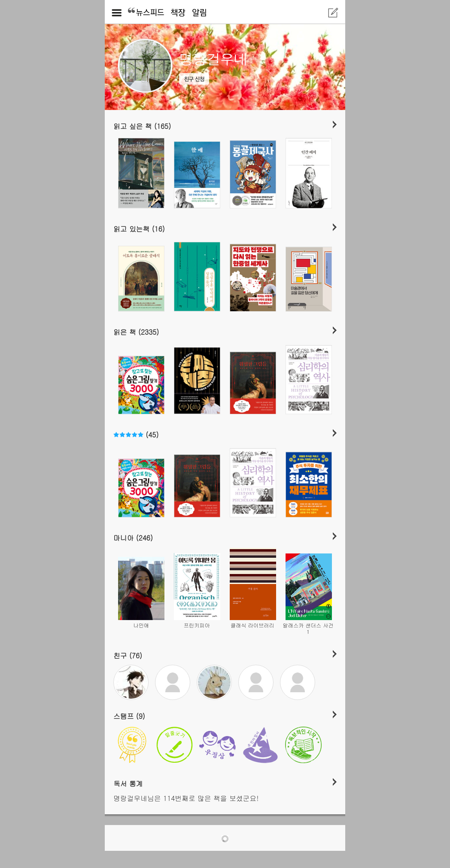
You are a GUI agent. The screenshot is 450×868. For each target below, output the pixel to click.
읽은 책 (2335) (136, 332)
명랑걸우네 (213, 59)
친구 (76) (128, 655)
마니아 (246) (133, 538)
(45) (136, 434)
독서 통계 (128, 783)
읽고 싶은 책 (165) (142, 126)
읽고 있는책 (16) (139, 229)
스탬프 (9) (129, 716)
